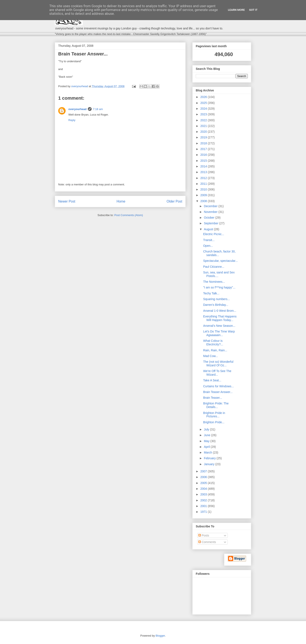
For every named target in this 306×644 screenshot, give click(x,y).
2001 (204, 506)
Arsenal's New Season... (219, 326)
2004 (204, 489)
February (210, 458)
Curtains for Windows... (218, 386)
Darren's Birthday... (216, 305)
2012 (204, 178)
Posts (204, 535)
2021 (204, 126)
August (209, 229)
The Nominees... (214, 282)
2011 (204, 184)
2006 (204, 477)
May (207, 441)
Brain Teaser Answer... (218, 392)
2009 (204, 195)
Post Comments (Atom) (129, 215)
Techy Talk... (211, 293)
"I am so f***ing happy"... (219, 287)
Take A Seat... (212, 380)
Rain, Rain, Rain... (215, 350)
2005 (204, 483)
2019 (204, 137)
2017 (204, 149)
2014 (204, 166)
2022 (204, 120)
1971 (204, 512)
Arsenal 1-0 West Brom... (220, 311)
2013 (204, 172)
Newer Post (67, 201)
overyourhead (77, 109)
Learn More (236, 10)
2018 (204, 143)
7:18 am (98, 109)
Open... (208, 246)
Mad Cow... (211, 356)
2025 (204, 103)
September (211, 223)
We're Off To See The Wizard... (217, 373)
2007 (204, 471)
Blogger (160, 636)
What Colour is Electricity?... (213, 343)
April (207, 447)
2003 (204, 494)
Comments (207, 542)
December (211, 206)
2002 (204, 500)
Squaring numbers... (216, 299)
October (210, 218)
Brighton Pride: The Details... (216, 405)
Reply (72, 120)
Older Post (174, 201)
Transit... (209, 240)
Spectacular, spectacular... (220, 261)
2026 (204, 97)
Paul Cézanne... (214, 267)
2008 (204, 201)
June (207, 435)
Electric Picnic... (214, 234)
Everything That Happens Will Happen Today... (220, 318)
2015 (204, 161)
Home (121, 201)
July (207, 429)
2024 (204, 109)
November (211, 212)
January (210, 464)
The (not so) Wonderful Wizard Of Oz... (218, 363)
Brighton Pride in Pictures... (214, 415)
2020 (204, 132)
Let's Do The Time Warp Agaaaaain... (219, 333)
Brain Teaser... (213, 398)
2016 (204, 155)
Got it (253, 10)
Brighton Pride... (214, 422)
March (208, 452)
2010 (204, 189)
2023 (204, 114)
